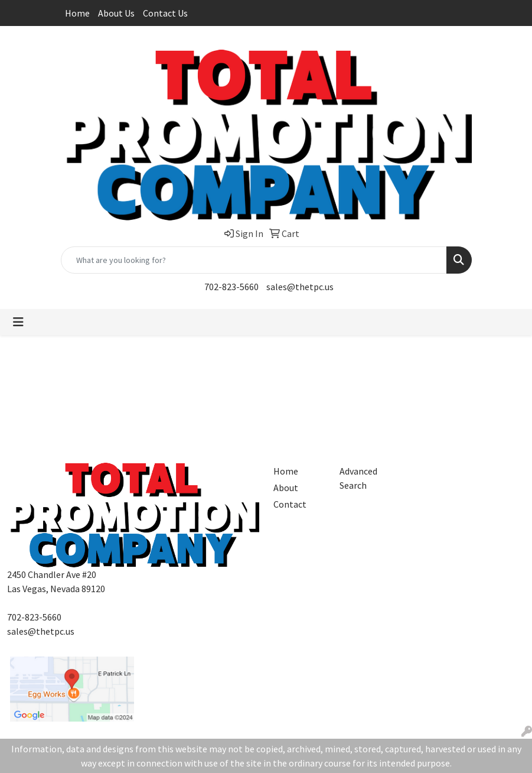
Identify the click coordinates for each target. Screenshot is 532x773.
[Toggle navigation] (18, 322)
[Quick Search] (254, 260)
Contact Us (165, 13)
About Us (116, 13)
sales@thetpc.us (300, 287)
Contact (290, 504)
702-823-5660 (231, 287)
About (286, 488)
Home (77, 13)
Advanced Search (358, 478)
